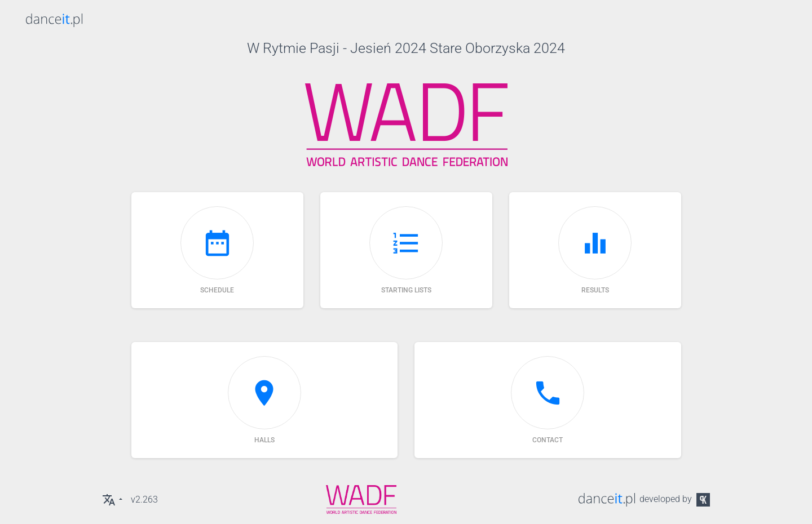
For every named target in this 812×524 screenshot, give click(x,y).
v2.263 (144, 499)
